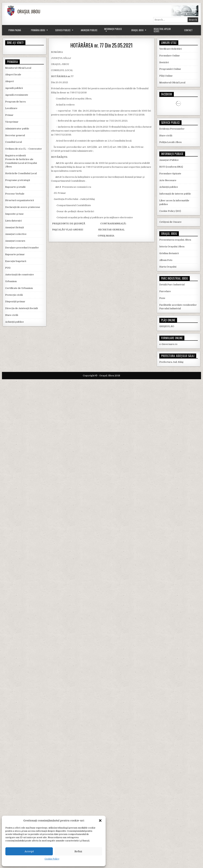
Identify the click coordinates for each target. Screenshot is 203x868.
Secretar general (15, 135)
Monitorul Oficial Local (18, 68)
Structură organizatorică (20, 200)
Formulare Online (170, 56)
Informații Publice (113, 29)
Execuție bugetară (16, 261)
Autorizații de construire (20, 275)
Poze (162, 298)
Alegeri (9, 81)
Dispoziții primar (15, 301)
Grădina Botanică (169, 253)
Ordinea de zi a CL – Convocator (24, 149)
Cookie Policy (52, 859)
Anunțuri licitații (14, 227)
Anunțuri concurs (15, 241)
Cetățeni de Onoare (170, 222)
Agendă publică (14, 88)
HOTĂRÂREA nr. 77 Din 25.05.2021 (101, 45)
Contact (188, 30)
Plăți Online (166, 76)
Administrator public (17, 129)
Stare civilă (12, 315)
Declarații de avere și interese (23, 207)
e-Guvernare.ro (168, 344)
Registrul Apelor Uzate (162, 30)
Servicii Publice (63, 30)
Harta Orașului (168, 267)
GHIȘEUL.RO (167, 326)
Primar (9, 115)
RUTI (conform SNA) (171, 167)
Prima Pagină (15, 30)
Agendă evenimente (17, 95)
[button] (100, 821)
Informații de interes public (175, 194)
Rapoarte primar (15, 254)
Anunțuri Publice (89, 30)
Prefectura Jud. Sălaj (171, 362)
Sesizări (164, 62)
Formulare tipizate (170, 174)
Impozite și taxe (14, 214)
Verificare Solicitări (171, 49)
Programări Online (170, 69)
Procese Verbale (15, 194)
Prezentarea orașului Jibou (175, 240)
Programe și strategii (18, 180)
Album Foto (166, 260)
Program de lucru (15, 102)
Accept (29, 851)
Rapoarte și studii (15, 187)
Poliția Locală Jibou (170, 142)
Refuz (78, 851)
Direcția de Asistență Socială (21, 308)
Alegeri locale (13, 75)
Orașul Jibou (137, 30)
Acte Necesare (168, 180)
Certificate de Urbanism (19, 288)
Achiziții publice (14, 322)
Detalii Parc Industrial (172, 285)
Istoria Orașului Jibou (172, 247)
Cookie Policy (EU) (170, 211)
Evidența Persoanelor (172, 129)
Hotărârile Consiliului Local (21, 173)
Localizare (11, 108)
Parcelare (165, 291)
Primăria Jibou (38, 30)
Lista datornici (13, 221)
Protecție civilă (14, 295)
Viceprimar (12, 122)
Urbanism (11, 281)
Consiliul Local (14, 142)
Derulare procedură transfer (22, 248)
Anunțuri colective (16, 234)
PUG (8, 268)
